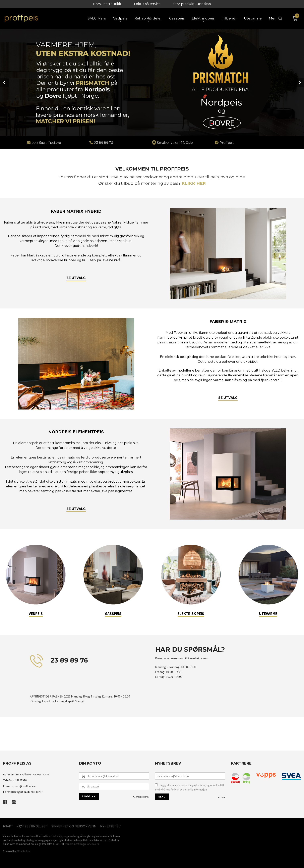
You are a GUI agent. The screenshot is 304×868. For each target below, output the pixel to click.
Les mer (221, 797)
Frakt (8, 826)
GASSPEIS (113, 613)
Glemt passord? (141, 796)
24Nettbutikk (23, 851)
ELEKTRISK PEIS (191, 613)
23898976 (21, 780)
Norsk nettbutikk (107, 4)
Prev (4, 82)
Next (300, 82)
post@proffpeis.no (25, 786)
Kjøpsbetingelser (32, 826)
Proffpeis (227, 142)
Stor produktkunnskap (192, 4)
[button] (24, 738)
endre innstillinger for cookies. (83, 844)
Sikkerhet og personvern (74, 826)
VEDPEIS (36, 613)
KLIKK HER (194, 183)
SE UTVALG (76, 277)
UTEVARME (268, 613)
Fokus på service (147, 4)
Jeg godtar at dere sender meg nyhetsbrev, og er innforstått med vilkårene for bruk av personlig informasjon (190, 787)
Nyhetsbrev (110, 826)
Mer (272, 18)
